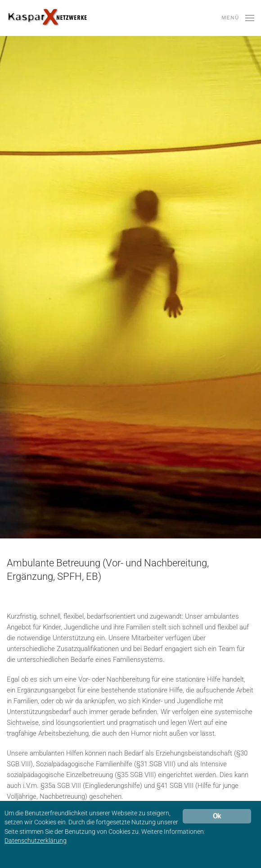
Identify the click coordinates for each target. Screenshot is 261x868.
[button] (238, 18)
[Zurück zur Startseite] (47, 18)
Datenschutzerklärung (36, 841)
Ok (217, 816)
